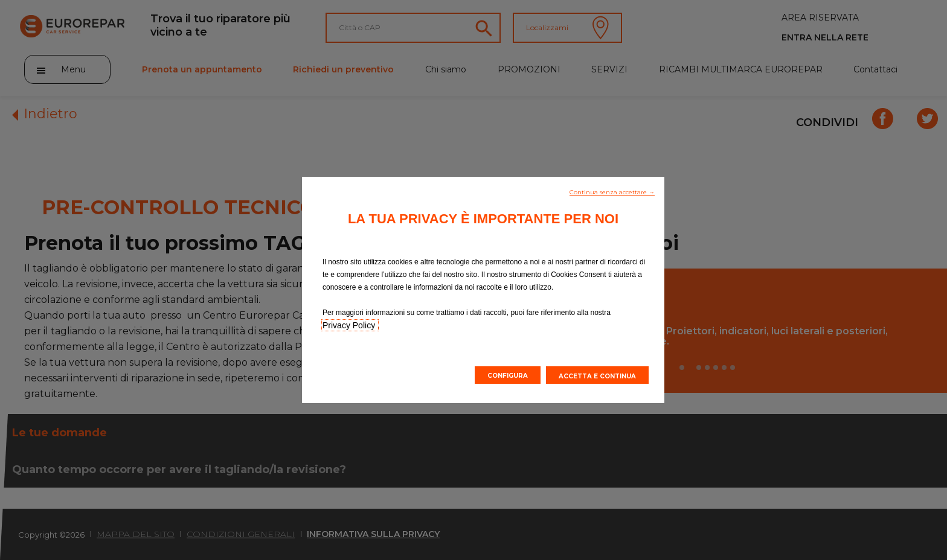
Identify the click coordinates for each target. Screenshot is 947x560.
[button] (612, 191)
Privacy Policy (350, 325)
